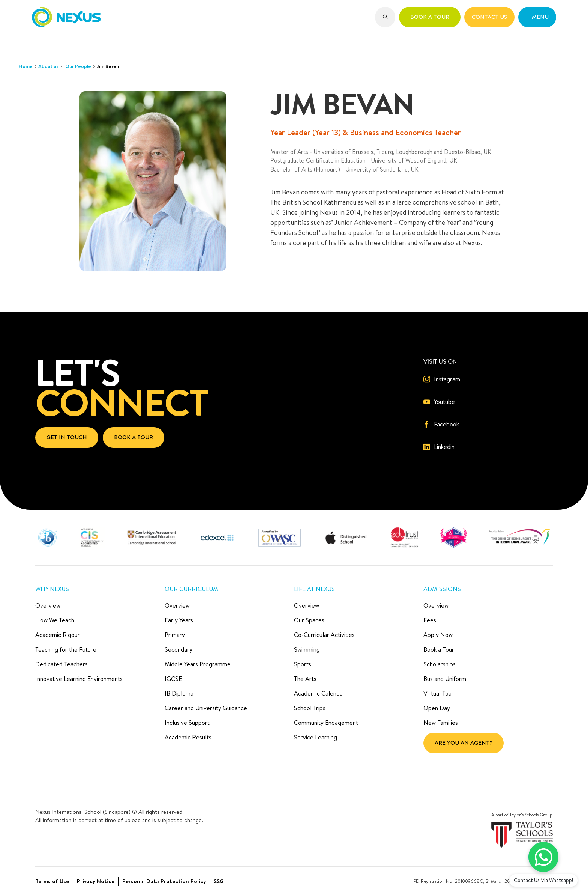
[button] (385, 17)
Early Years (179, 620)
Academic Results (188, 737)
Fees (430, 620)
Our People (78, 66)
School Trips (310, 708)
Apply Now (438, 635)
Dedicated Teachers (61, 664)
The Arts (305, 679)
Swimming (307, 649)
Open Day (437, 708)
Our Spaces (309, 620)
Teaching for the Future (66, 649)
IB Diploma (179, 693)
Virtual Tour (439, 693)
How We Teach (55, 620)
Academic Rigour (58, 635)
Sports (303, 664)
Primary (175, 635)
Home (26, 66)
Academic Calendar (319, 693)
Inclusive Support (187, 723)
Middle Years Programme (198, 664)
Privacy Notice (96, 881)
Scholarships (439, 664)
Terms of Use (52, 881)
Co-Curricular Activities (324, 635)
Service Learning (316, 737)
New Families (441, 723)
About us (48, 66)
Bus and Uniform (445, 679)
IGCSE (173, 679)
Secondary (178, 649)
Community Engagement (326, 723)
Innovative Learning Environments (79, 679)
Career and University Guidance (206, 708)
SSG (219, 881)
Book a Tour (439, 649)
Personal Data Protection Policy (164, 881)
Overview (48, 605)
